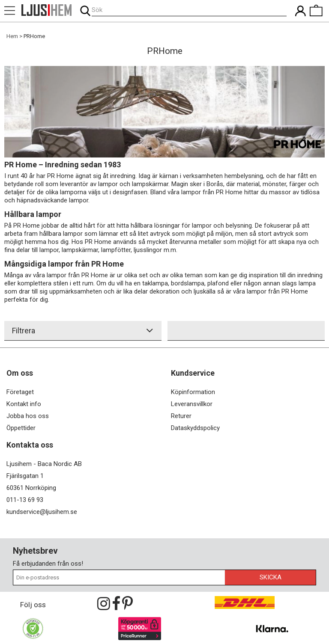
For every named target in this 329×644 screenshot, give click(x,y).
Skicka (271, 577)
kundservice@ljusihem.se (42, 512)
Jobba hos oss (28, 416)
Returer (181, 416)
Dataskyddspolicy (195, 428)
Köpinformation (193, 392)
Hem (12, 36)
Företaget (20, 392)
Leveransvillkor (192, 404)
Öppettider (21, 428)
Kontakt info (24, 404)
